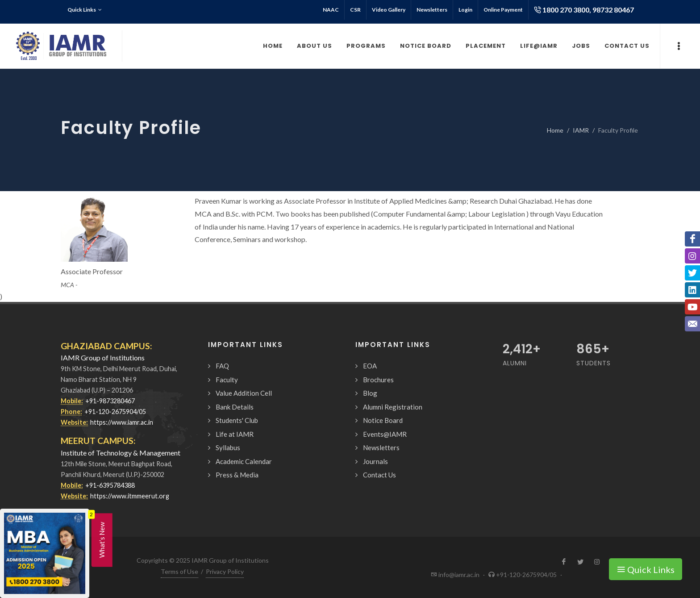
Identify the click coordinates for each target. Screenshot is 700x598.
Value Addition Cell (244, 393)
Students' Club (237, 420)
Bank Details (235, 407)
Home (555, 130)
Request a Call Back (573, 582)
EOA (370, 366)
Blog (370, 393)
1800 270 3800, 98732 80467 (584, 10)
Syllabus (228, 447)
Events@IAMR (385, 434)
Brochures (378, 380)
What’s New (102, 540)
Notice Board (383, 420)
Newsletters (432, 10)
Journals (375, 461)
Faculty (227, 380)
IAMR (581, 130)
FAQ (222, 366)
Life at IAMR (235, 434)
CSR (355, 10)
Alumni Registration (393, 407)
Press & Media (237, 475)
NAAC (331, 10)
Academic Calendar (244, 461)
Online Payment (503, 10)
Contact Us (379, 475)
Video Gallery (389, 10)
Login (465, 10)
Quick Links (85, 10)
